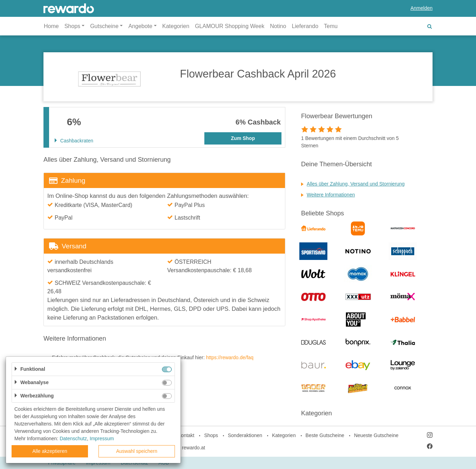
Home (51, 26)
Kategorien (176, 26)
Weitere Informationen (331, 195)
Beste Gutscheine (325, 435)
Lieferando (305, 26)
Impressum (102, 438)
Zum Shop (243, 138)
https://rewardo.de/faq (230, 357)
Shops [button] (72, 26)
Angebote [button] (140, 26)
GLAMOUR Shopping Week (230, 26)
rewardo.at (193, 448)
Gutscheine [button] (104, 26)
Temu (331, 26)
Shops (211, 435)
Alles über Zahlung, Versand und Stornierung (356, 184)
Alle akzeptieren (50, 451)
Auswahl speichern (137, 451)
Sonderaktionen (245, 435)
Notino (278, 26)
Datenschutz (73, 438)
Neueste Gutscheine (376, 435)
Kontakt (186, 435)
